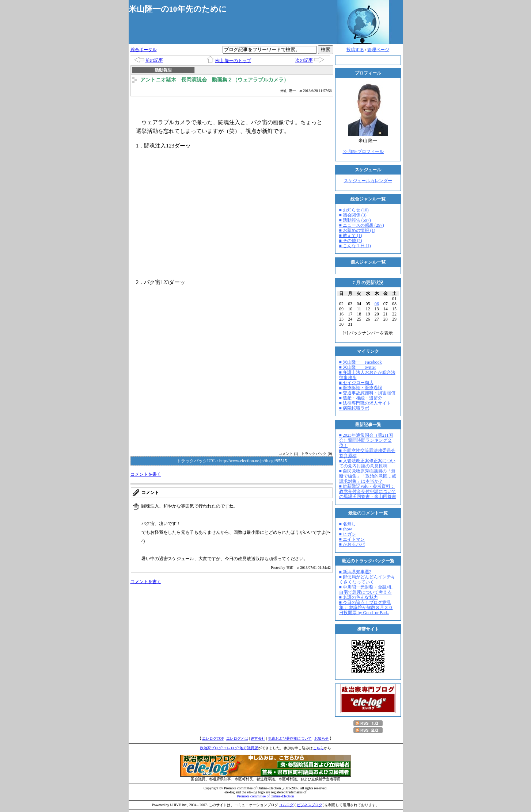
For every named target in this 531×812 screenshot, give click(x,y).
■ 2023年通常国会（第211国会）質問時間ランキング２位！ (366, 440)
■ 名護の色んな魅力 (359, 597)
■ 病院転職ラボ (354, 408)
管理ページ (378, 50)
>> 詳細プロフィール (363, 152)
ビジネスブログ (310, 805)
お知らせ (322, 738)
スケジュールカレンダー (368, 181)
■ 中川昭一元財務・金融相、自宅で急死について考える (367, 590)
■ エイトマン (352, 539)
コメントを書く (146, 474)
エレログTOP (213, 738)
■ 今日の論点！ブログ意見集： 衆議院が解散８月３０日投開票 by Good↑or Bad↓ (366, 608)
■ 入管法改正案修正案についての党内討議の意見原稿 (367, 463)
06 (377, 304)
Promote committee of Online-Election (266, 796)
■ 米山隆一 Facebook (361, 362)
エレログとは (237, 738)
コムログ (286, 805)
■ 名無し (348, 524)
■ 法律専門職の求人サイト (365, 403)
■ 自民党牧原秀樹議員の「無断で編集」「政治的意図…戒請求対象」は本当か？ (368, 476)
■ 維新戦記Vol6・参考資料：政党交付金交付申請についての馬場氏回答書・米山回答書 (368, 491)
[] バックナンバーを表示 (368, 333)
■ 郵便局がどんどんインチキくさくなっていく (367, 579)
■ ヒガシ (348, 534)
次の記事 (304, 60)
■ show (346, 529)
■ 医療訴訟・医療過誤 (361, 388)
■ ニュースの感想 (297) (362, 225)
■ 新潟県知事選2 (355, 572)
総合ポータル (144, 50)
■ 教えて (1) (351, 235)
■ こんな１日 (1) (355, 246)
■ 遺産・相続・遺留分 (361, 398)
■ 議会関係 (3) (353, 215)
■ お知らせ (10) (354, 210)
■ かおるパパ (352, 544)
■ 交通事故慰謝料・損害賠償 (367, 393)
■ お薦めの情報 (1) (357, 230)
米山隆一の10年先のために (178, 9)
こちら (318, 748)
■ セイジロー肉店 (356, 383)
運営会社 (258, 738)
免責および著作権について (290, 738)
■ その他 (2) (351, 241)
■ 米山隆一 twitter (358, 367)
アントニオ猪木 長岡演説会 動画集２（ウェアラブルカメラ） (215, 80)
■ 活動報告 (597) (355, 220)
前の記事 (154, 60)
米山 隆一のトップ (233, 61)
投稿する (355, 50)
